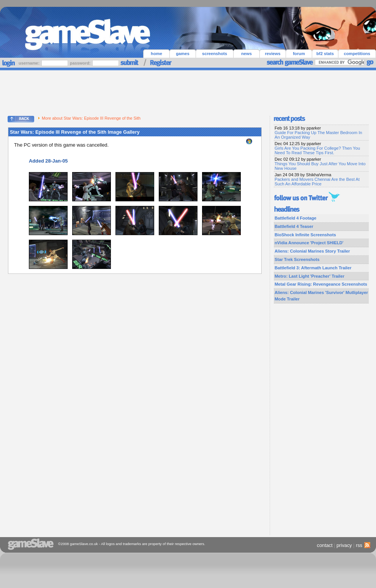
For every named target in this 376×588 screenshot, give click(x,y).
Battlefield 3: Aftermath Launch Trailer (313, 268)
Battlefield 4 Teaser (294, 226)
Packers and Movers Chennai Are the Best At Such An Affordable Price (317, 182)
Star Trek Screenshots (297, 259)
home (156, 54)
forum (299, 54)
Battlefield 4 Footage (295, 218)
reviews (273, 54)
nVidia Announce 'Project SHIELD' (309, 243)
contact (325, 545)
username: (30, 63)
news (246, 54)
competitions (357, 54)
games (182, 54)
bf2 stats (325, 54)
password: (81, 63)
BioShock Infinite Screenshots (305, 235)
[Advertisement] (188, 91)
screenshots (215, 54)
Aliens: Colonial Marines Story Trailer (312, 251)
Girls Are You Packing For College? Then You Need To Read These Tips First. (317, 150)
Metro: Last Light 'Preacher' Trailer (310, 276)
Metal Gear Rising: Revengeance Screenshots (321, 284)
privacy (344, 545)
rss (362, 545)
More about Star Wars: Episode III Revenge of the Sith (89, 118)
